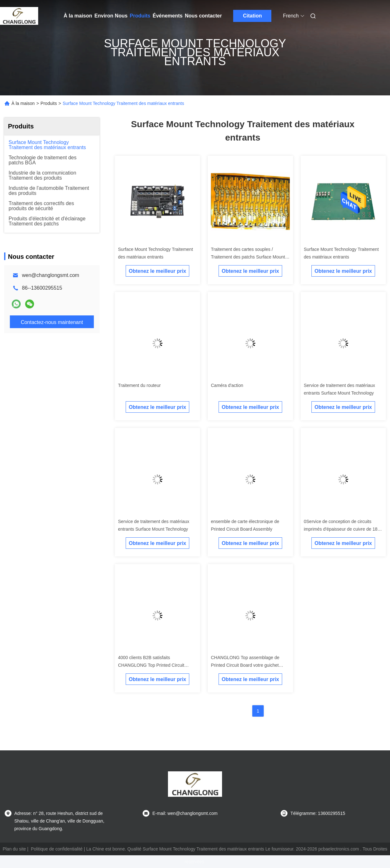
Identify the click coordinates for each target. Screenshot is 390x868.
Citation (253, 16)
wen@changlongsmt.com (51, 275)
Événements (168, 16)
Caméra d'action (227, 385)
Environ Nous (111, 16)
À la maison (78, 16)
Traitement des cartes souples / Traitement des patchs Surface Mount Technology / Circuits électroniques (248, 257)
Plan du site (14, 849)
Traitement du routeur (139, 385)
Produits (140, 16)
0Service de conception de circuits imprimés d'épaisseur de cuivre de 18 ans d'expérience (341, 529)
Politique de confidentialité (57, 849)
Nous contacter (203, 16)
